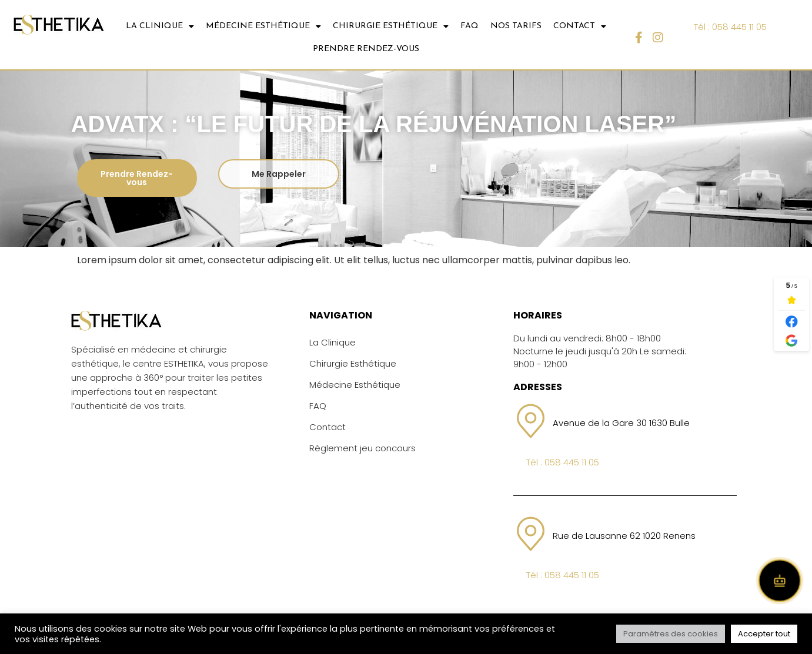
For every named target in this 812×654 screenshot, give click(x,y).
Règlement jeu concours (362, 448)
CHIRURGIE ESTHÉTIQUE (391, 26)
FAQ (470, 26)
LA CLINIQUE (160, 26)
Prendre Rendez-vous (366, 49)
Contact (328, 427)
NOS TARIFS (516, 26)
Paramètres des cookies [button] (671, 634)
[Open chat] (780, 581)
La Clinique (333, 342)
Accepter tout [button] (764, 634)
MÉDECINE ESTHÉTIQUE (263, 26)
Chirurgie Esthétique (353, 363)
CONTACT (580, 26)
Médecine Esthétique (355, 385)
